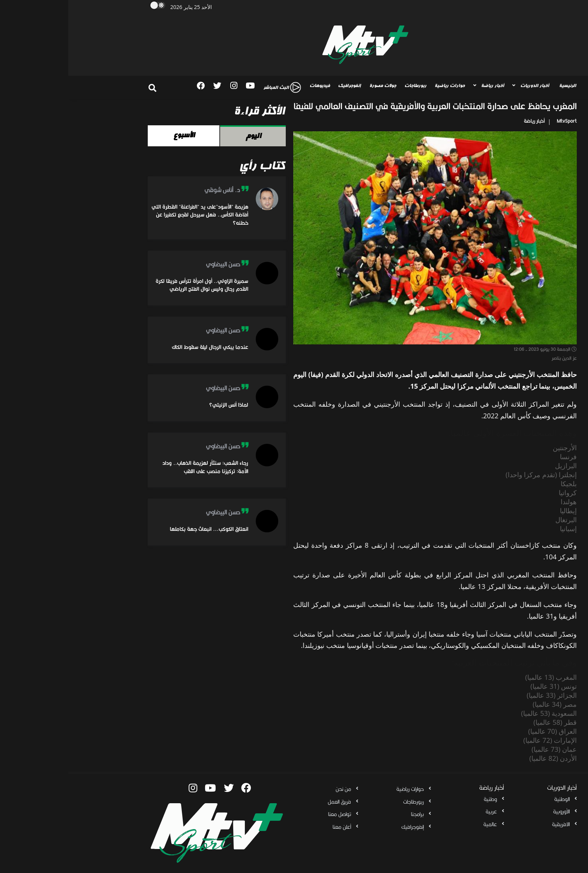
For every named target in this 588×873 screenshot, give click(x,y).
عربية (423, 811)
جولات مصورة (314, 86)
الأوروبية (493, 811)
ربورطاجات (347, 86)
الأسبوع (115, 135)
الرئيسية (499, 86)
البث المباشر (214, 87)
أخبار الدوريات (466, 86)
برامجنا (349, 814)
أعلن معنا (274, 827)
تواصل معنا (271, 814)
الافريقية (493, 824)
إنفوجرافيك (281, 86)
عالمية (422, 824)
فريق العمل (271, 802)
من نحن (275, 789)
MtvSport (499, 121)
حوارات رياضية (381, 86)
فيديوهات (251, 86)
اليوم (185, 136)
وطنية (422, 799)
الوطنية (494, 799)
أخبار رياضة (424, 86)
